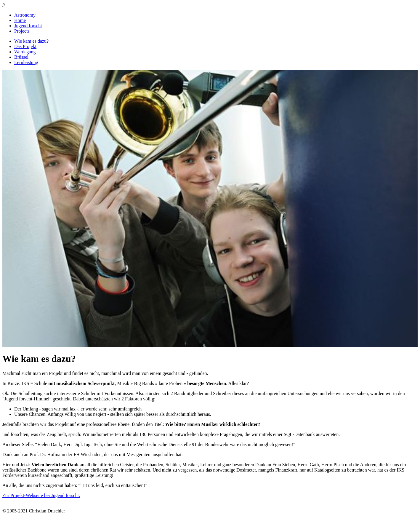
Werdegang (25, 52)
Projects (22, 31)
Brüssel (21, 57)
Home (20, 20)
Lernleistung (26, 62)
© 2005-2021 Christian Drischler (34, 511)
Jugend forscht (28, 26)
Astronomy (25, 15)
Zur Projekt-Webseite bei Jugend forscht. (41, 495)
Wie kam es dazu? (31, 41)
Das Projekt (25, 46)
